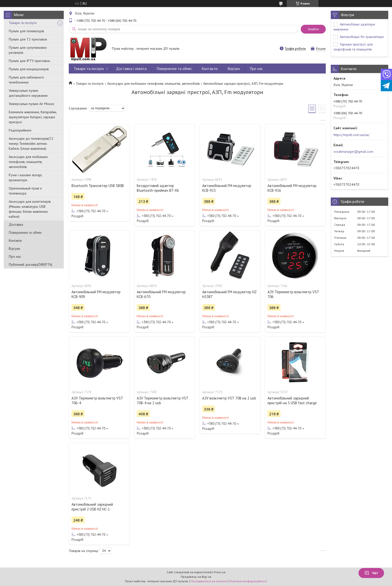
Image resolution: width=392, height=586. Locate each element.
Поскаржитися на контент (209, 581)
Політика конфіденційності (248, 581)
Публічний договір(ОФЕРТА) (30, 264)
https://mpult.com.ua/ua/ (351, 135)
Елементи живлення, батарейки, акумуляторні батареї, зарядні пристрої (33, 117)
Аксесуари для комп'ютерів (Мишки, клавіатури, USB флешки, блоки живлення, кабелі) (30, 209)
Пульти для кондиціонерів (29, 69)
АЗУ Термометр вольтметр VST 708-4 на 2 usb (162, 400)
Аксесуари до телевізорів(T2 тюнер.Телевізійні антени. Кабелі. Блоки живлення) (31, 143)
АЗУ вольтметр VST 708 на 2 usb (229, 398)
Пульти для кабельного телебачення (26, 80)
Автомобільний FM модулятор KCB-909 (96, 294)
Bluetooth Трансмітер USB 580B (98, 186)
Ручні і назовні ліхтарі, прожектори (25, 177)
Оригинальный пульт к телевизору (25, 191)
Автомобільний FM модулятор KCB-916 (292, 188)
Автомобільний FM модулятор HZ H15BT (229, 294)
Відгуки (14, 248)
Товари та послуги (23, 23)
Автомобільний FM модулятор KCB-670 (161, 294)
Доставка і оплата (131, 69)
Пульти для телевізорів (26, 31)
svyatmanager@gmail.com (353, 151)
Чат (371, 573)
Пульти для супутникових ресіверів (28, 50)
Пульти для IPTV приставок (29, 61)
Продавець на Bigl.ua (196, 577)
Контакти (15, 240)
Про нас (15, 256)
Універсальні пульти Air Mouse (31, 104)
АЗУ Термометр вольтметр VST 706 (293, 294)
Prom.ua (220, 572)
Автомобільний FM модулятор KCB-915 (227, 188)
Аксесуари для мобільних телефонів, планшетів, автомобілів (28, 162)
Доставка (16, 224)
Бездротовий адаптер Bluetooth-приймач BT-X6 (158, 188)
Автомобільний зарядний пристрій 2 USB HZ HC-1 (92, 507)
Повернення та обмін (25, 232)
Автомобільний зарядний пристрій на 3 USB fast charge (292, 400)
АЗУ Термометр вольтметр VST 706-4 (97, 400)
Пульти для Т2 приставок (28, 39)
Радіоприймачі (20, 130)
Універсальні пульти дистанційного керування (28, 93)
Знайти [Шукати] (313, 29)
